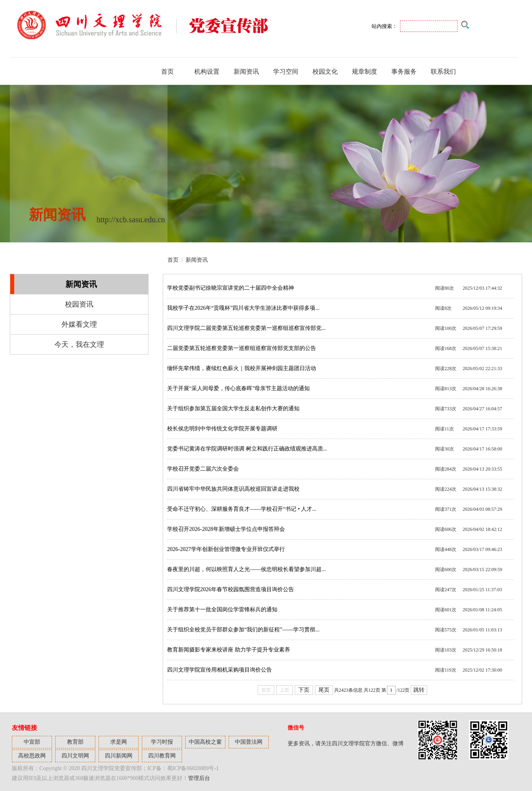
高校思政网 (32, 756)
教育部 (75, 742)
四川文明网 (75, 756)
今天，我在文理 (79, 344)
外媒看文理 (79, 324)
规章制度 (365, 72)
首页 (167, 72)
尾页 (324, 690)
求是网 (119, 742)
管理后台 (199, 778)
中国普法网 (249, 742)
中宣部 (32, 742)
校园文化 (325, 72)
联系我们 (443, 72)
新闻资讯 (246, 72)
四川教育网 (162, 756)
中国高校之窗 (205, 742)
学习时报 (162, 742)
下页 (304, 690)
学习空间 (286, 72)
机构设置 (207, 72)
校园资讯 (79, 304)
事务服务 (404, 72)
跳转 (419, 690)
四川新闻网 (119, 756)
